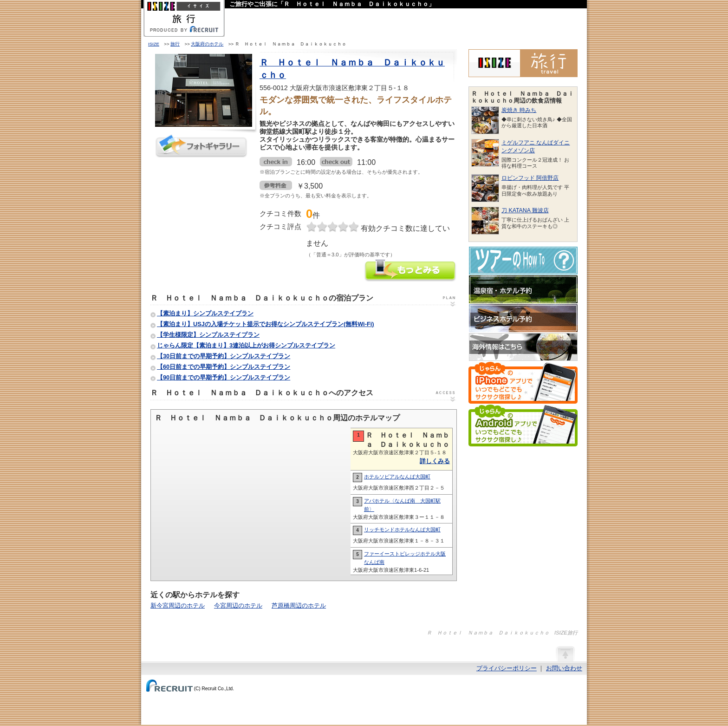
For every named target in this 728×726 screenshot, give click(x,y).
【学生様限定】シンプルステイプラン (208, 335)
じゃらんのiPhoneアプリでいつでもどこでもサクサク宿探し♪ (523, 383)
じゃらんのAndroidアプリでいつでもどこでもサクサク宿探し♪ (523, 425)
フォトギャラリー (201, 146)
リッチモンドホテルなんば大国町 (402, 530)
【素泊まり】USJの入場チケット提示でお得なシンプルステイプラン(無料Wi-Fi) (266, 324)
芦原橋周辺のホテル (299, 605)
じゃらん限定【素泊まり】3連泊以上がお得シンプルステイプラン (246, 345)
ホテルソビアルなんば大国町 (397, 477)
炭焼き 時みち (519, 110)
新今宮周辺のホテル (178, 605)
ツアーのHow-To (523, 261)
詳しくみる (435, 461)
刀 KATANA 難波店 (525, 210)
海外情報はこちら (523, 347)
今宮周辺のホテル (238, 605)
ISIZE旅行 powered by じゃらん (523, 63)
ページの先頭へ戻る (565, 654)
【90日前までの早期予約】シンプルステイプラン (224, 377)
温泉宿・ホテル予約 (523, 289)
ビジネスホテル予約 (523, 318)
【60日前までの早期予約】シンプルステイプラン (224, 367)
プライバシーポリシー (507, 668)
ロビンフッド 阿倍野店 (530, 178)
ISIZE (154, 44)
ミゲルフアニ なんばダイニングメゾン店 (536, 147)
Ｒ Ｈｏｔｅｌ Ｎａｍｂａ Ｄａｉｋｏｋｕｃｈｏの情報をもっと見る (410, 271)
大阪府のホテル (207, 44)
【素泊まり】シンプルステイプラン (205, 313)
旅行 (175, 44)
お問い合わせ (564, 668)
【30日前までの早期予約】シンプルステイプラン (224, 356)
